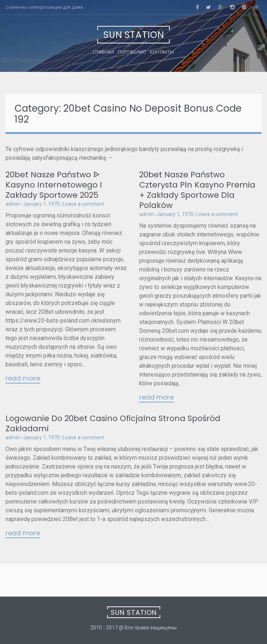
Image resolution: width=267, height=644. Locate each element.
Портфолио (132, 52)
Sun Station (134, 35)
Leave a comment (83, 204)
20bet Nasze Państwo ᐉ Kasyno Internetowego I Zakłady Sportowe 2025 (54, 185)
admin (13, 204)
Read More (23, 379)
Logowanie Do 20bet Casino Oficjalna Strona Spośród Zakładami (113, 423)
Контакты (162, 52)
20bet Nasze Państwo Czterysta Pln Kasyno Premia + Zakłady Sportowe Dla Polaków (197, 190)
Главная (103, 52)
